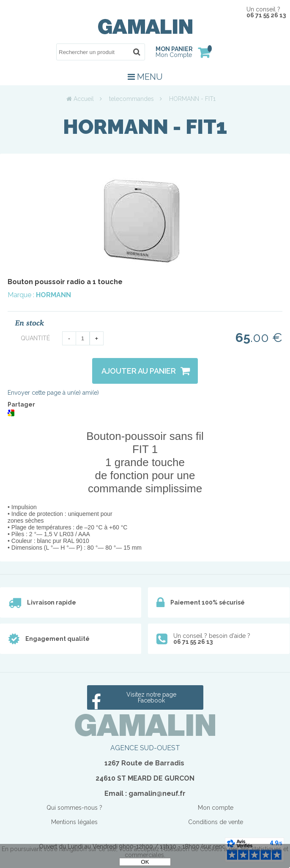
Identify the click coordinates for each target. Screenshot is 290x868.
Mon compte (216, 808)
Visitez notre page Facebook (151, 697)
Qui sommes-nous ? (74, 808)
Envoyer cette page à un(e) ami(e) (53, 393)
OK (145, 862)
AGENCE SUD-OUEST (145, 748)
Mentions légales (74, 822)
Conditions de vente (216, 822)
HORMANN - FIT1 (145, 127)
